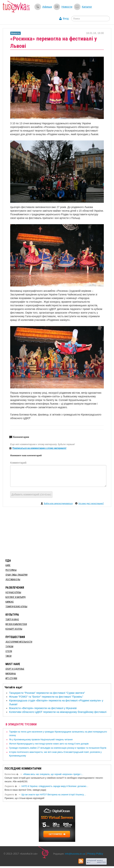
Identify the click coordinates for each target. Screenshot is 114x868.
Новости (67, 7)
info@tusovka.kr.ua (75, 854)
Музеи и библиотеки (16, 624)
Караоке (10, 602)
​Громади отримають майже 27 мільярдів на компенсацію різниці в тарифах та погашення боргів (58, 748)
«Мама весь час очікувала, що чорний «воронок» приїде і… (53, 774)
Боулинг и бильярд (15, 597)
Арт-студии (11, 678)
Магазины (11, 674)
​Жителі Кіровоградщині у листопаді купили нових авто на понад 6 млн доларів (49, 744)
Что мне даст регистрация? (91, 503)
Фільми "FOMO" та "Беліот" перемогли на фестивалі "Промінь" (46, 697)
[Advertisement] (57, 532)
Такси (8, 656)
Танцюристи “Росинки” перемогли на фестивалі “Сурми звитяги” (47, 693)
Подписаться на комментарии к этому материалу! (39, 448)
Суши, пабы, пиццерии (16, 575)
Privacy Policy (95, 854)
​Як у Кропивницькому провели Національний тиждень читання (41, 740)
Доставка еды (13, 580)
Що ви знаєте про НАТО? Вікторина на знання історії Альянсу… (54, 795)
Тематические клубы (16, 607)
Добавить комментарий (31, 494)
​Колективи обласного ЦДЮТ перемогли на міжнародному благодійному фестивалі (58, 712)
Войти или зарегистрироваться (58, 503)
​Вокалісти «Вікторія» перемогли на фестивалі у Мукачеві (43, 708)
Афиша (47, 7)
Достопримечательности (19, 642)
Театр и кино (12, 619)
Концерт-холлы (14, 629)
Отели (9, 651)
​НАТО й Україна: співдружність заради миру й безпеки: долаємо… (55, 786)
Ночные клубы (13, 592)
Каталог (87, 7)
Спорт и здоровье (15, 669)
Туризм (9, 647)
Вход (66, 19)
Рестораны (11, 570)
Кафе (8, 565)
